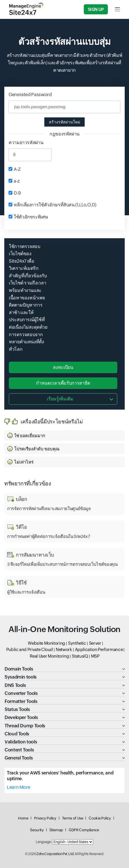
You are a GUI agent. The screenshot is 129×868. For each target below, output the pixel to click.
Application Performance (99, 649)
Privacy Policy (45, 818)
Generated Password (30, 95)
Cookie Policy (100, 818)
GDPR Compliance (84, 830)
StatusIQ (80, 656)
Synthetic (77, 643)
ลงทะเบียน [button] (63, 367)
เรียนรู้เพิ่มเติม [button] (60, 399)
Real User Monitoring (49, 656)
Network (64, 649)
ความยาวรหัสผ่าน (26, 143)
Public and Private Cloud (30, 649)
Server (95, 643)
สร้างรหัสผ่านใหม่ (64, 122)
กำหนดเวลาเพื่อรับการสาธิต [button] (63, 383)
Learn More (18, 787)
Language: (44, 842)
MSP (95, 656)
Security (37, 830)
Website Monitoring (46, 643)
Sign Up (96, 9)
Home (23, 818)
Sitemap (56, 830)
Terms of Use (73, 818)
